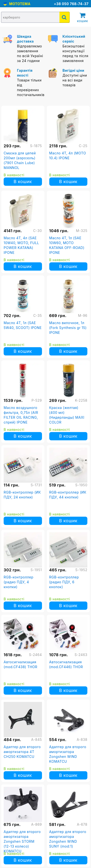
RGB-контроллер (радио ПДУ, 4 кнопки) (19, 582)
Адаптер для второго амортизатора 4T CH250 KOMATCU (22, 752)
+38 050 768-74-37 (71, 4)
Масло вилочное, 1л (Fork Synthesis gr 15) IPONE (68, 328)
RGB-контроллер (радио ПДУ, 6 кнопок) (64, 582)
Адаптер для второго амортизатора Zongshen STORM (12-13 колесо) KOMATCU (22, 841)
